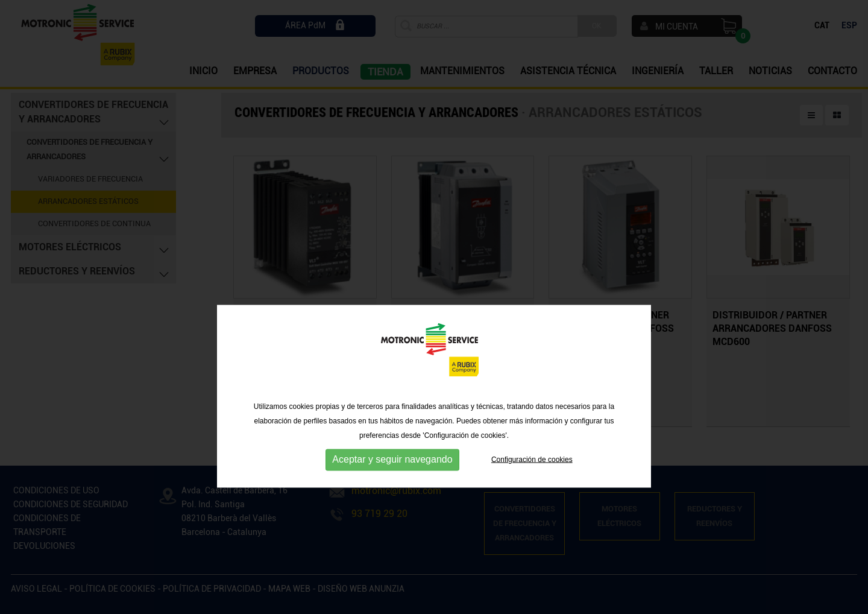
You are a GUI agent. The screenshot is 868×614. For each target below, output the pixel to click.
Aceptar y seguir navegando (392, 492)
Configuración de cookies (532, 492)
